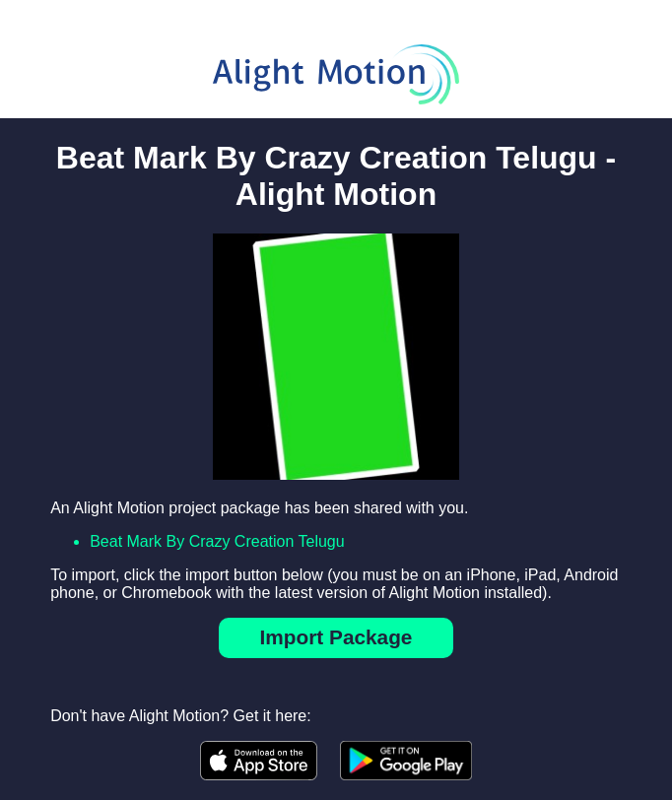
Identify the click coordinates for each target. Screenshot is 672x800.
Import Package (336, 637)
